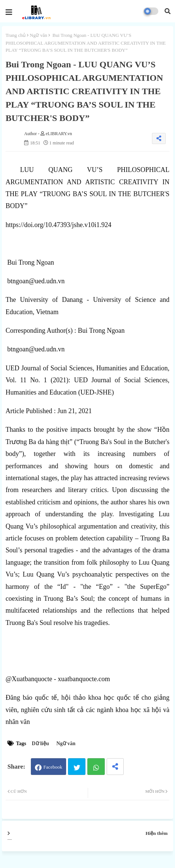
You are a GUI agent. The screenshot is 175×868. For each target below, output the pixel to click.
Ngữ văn (38, 35)
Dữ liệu (40, 743)
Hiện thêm (157, 833)
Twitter (77, 767)
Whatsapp (96, 767)
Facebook (53, 767)
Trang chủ (16, 35)
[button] (168, 11)
